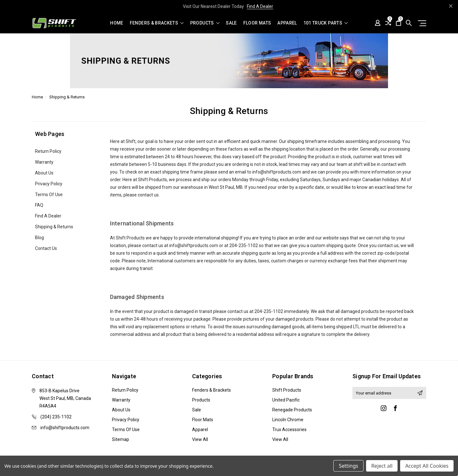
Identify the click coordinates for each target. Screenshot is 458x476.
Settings (348, 466)
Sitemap (121, 439)
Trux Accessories (289, 430)
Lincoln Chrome (288, 420)
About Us (44, 173)
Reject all (382, 466)
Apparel (287, 23)
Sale (231, 23)
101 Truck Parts (326, 23)
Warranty (44, 162)
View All (200, 439)
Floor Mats (257, 23)
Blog (39, 238)
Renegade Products (292, 410)
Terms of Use (49, 195)
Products (205, 23)
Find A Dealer (260, 6)
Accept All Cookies (427, 466)
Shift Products (287, 390)
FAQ (39, 205)
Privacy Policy (49, 184)
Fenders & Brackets (157, 23)
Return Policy (48, 151)
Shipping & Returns (54, 227)
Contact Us (46, 248)
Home (117, 23)
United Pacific (286, 400)
